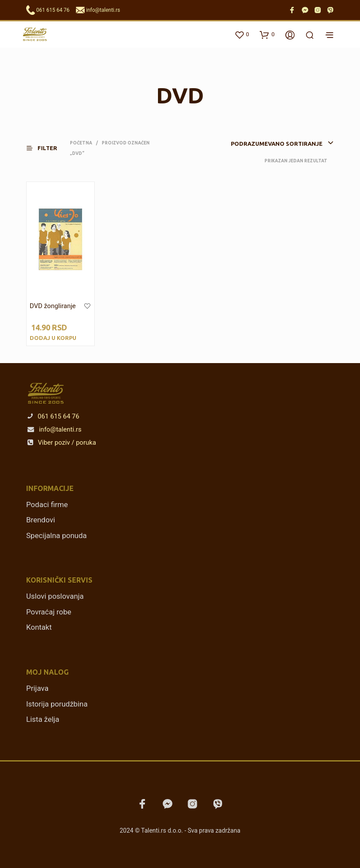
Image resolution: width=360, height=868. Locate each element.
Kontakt (39, 627)
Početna (81, 143)
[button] (47, 148)
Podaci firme (47, 504)
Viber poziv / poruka (62, 443)
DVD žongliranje (53, 306)
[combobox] (265, 144)
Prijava (37, 688)
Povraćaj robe (49, 612)
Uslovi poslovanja (55, 596)
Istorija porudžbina (57, 704)
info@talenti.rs (103, 10)
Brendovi (41, 520)
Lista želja (43, 719)
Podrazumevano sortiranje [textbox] (277, 144)
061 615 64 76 (53, 10)
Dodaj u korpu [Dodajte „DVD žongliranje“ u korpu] (53, 338)
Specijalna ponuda (57, 535)
